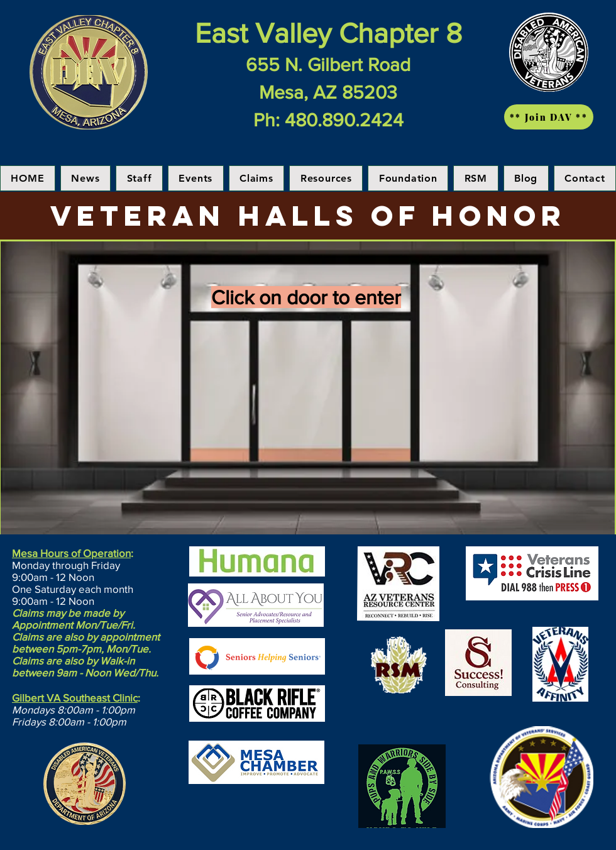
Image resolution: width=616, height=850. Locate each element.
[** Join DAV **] (549, 117)
